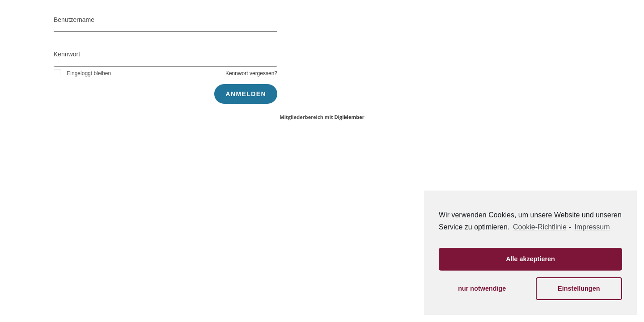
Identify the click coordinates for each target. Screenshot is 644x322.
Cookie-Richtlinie (540, 227)
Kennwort (67, 54)
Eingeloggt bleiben (82, 73)
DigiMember (350, 117)
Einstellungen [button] (579, 288)
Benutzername (74, 20)
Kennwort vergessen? (251, 73)
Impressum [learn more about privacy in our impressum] (592, 227)
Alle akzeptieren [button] (530, 259)
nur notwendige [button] (482, 288)
